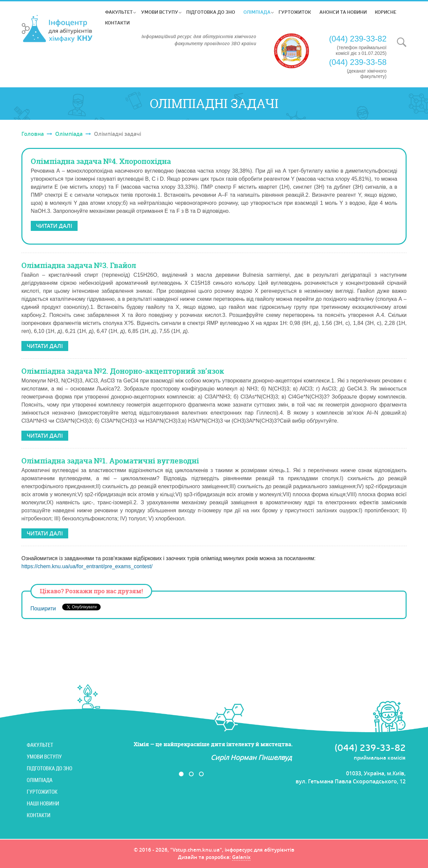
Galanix (241, 858)
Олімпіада (257, 12)
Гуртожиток (295, 12)
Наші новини (43, 803)
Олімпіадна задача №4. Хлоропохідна (101, 161)
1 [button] (181, 774)
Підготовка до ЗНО (211, 12)
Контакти (117, 23)
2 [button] (191, 774)
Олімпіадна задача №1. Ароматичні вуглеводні (110, 461)
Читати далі (54, 226)
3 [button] (201, 774)
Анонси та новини (343, 12)
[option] (196, 751)
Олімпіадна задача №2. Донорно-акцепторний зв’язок (123, 371)
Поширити (43, 609)
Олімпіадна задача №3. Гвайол (79, 265)
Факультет (119, 12)
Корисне (386, 12)
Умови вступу (160, 12)
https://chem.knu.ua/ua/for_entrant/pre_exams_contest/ (87, 566)
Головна (33, 134)
